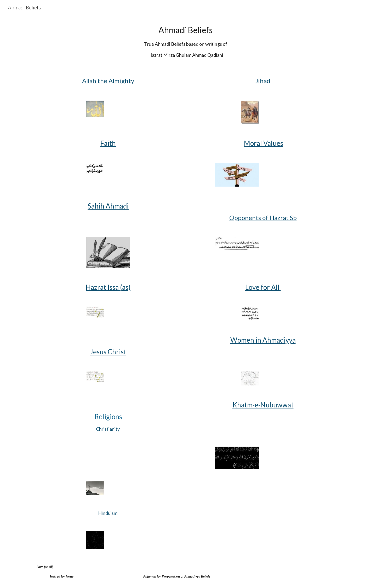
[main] (185, 41)
